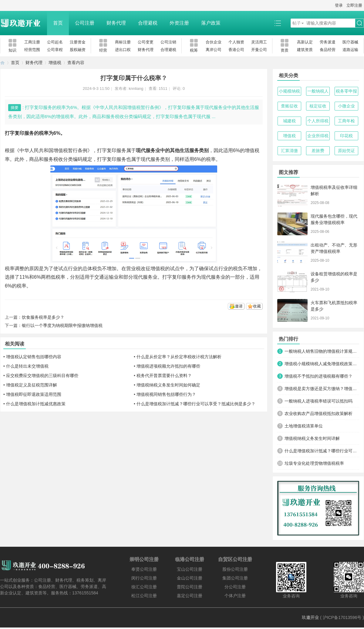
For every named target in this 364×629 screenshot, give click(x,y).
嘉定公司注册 (190, 596)
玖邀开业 (310, 617)
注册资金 (78, 42)
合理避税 (148, 23)
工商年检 (346, 121)
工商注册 (32, 42)
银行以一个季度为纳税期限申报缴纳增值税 (62, 325)
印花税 (346, 136)
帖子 (297, 23)
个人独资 (236, 42)
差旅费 (318, 151)
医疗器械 (350, 42)
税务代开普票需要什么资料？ (164, 376)
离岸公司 (214, 50)
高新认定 (305, 42)
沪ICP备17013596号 (342, 617)
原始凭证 (346, 151)
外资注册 (179, 23)
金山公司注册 (190, 578)
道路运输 (350, 50)
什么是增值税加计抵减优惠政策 (36, 404)
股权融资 (78, 50)
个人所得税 (318, 121)
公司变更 (146, 42)
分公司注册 (235, 587)
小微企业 (346, 106)
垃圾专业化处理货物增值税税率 (314, 463)
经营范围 (32, 50)
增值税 (55, 63)
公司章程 (55, 50)
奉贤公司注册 (144, 569)
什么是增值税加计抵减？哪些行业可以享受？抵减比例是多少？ (196, 404)
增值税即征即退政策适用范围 (34, 394)
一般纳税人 (318, 91)
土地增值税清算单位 (304, 426)
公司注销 (168, 42)
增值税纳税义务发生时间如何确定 (168, 385)
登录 (339, 5)
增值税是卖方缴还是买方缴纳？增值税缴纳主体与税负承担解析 (322, 389)
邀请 (239, 306)
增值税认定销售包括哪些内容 (34, 357)
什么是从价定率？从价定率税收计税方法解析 (179, 357)
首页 (58, 23)
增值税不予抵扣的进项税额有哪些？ (318, 376)
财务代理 (116, 23)
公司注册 (85, 23)
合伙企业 (214, 42)
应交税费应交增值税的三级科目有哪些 (42, 376)
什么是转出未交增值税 (27, 366)
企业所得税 (318, 136)
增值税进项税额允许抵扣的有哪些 (168, 366)
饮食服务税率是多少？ (43, 317)
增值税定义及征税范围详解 (32, 385)
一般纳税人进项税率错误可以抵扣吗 (318, 401)
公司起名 (55, 42)
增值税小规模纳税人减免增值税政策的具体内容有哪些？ (322, 364)
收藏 (257, 306)
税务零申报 (346, 91)
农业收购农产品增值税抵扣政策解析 (318, 413)
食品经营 (328, 50)
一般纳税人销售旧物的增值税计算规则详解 (322, 351)
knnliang (136, 88)
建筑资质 (305, 50)
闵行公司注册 (144, 578)
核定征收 (318, 106)
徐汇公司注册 (144, 587)
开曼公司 (259, 50)
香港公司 (236, 50)
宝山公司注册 (190, 569)
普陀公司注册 (190, 587)
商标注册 (123, 42)
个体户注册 (235, 596)
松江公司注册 (144, 596)
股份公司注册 (235, 569)
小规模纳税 (289, 91)
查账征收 (289, 106)
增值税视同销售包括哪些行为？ (166, 394)
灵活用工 (259, 42)
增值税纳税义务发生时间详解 (312, 438)
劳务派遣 (328, 42)
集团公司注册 (235, 578)
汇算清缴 (289, 151)
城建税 (289, 121)
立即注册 (354, 5)
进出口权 (123, 50)
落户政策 (211, 23)
